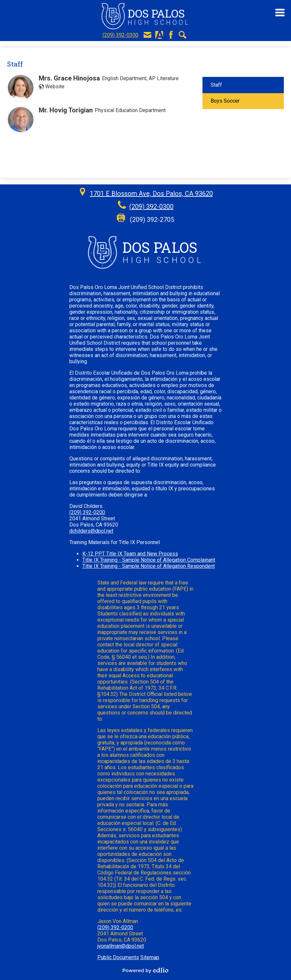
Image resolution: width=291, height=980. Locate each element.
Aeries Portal (159, 35)
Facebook (171, 35)
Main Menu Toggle (280, 13)
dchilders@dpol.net (91, 531)
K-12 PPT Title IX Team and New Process (130, 554)
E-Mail (147, 35)
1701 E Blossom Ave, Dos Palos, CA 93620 (151, 194)
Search (183, 35)
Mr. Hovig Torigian (66, 110)
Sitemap (150, 957)
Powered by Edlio (145, 970)
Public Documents (118, 957)
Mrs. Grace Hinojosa (69, 78)
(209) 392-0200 (87, 512)
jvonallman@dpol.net (121, 946)
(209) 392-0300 (120, 35)
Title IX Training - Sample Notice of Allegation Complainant (149, 560)
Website (55, 86)
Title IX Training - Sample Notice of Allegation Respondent (149, 566)
